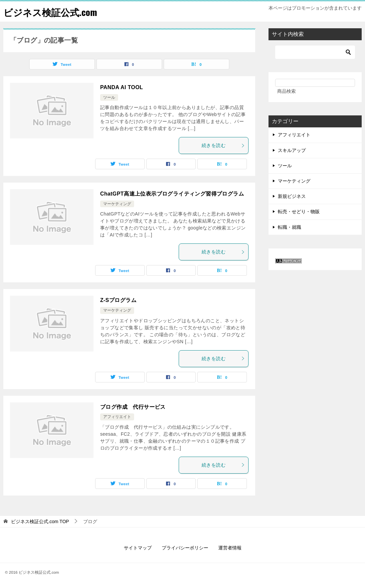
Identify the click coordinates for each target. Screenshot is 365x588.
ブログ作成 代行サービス (133, 407)
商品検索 (286, 91)
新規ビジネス (292, 196)
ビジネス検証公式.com (54, 11)
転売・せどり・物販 (299, 212)
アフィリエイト (117, 417)
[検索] (315, 52)
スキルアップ (292, 150)
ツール (109, 97)
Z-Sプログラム (118, 300)
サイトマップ (138, 548)
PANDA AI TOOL (122, 87)
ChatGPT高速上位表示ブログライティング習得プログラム (172, 194)
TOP (40, 521)
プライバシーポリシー (185, 548)
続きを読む (223, 145)
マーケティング (117, 204)
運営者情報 (230, 548)
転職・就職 (289, 227)
